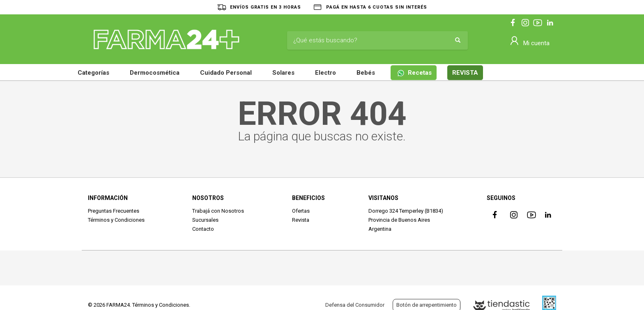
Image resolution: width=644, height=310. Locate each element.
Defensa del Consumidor (355, 305)
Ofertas (301, 211)
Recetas (414, 73)
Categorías (93, 73)
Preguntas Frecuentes (114, 211)
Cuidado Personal (226, 73)
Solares (283, 73)
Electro (325, 73)
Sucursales (205, 220)
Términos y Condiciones (116, 220)
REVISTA (465, 73)
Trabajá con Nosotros (218, 211)
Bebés (366, 73)
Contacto (203, 229)
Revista (301, 220)
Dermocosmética (155, 73)
